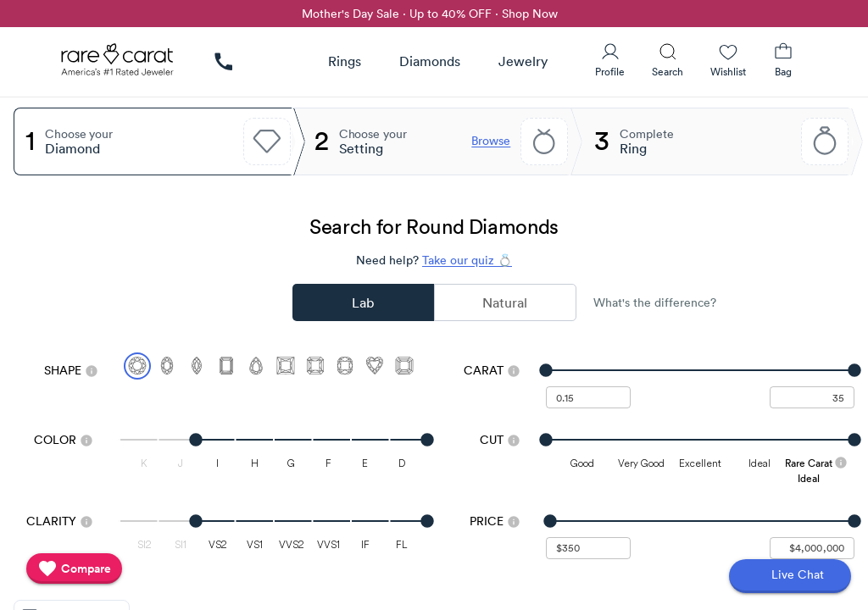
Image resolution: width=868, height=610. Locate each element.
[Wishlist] (728, 60)
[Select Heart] (375, 366)
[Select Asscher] (404, 366)
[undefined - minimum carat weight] (588, 397)
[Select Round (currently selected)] (137, 366)
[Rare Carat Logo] (118, 64)
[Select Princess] (286, 366)
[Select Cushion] (345, 366)
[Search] (668, 60)
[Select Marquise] (197, 366)
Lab (363, 302)
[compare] (74, 568)
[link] (223, 61)
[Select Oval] (167, 366)
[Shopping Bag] (783, 60)
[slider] (700, 370)
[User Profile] (610, 60)
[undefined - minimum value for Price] (588, 548)
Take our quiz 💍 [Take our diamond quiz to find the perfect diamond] (467, 260)
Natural (505, 302)
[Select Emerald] (226, 366)
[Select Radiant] (315, 366)
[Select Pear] (256, 366)
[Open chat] (790, 576)
